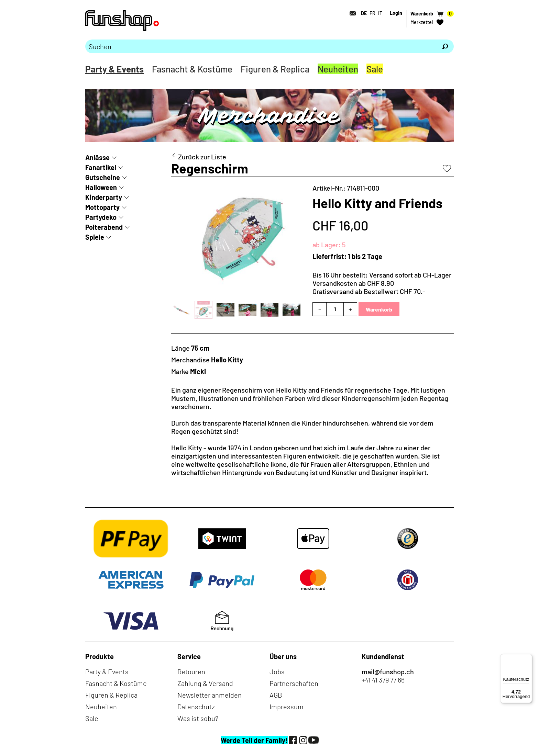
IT (380, 13)
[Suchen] (445, 46)
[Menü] (528, 658)
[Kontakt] (351, 13)
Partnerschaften (294, 683)
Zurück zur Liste (202, 157)
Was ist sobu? (198, 718)
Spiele (95, 237)
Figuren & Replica (275, 69)
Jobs (277, 672)
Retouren (191, 672)
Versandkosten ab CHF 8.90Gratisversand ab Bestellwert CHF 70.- (369, 287)
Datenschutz (196, 707)
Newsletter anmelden (210, 695)
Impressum (287, 707)
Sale (375, 69)
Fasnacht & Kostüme (192, 69)
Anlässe (97, 157)
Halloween (101, 187)
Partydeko (101, 217)
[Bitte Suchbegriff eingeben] (261, 46)
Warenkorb (379, 309)
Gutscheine (103, 177)
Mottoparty (102, 207)
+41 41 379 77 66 (383, 680)
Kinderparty (104, 197)
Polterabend (104, 227)
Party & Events (114, 69)
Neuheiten (338, 69)
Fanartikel (101, 167)
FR (372, 13)
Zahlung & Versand (205, 683)
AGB (276, 695)
